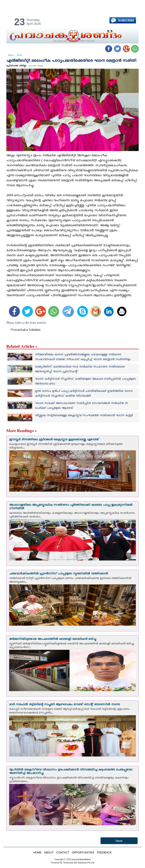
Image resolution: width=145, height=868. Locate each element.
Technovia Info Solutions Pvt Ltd (78, 863)
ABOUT (49, 853)
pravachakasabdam (81, 859)
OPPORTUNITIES (83, 853)
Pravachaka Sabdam (26, 331)
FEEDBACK (104, 853)
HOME (38, 853)
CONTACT (63, 853)
